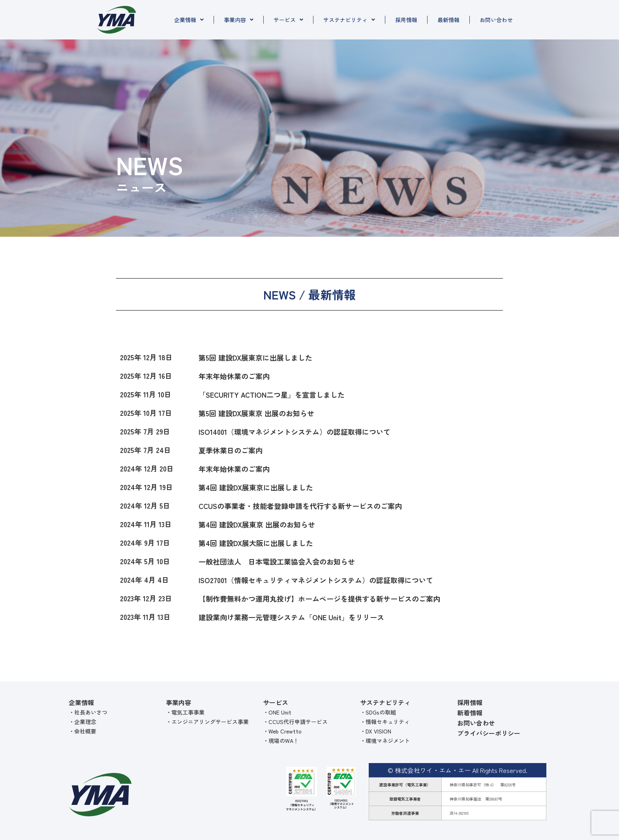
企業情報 (189, 20)
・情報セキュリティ (385, 722)
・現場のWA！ (281, 741)
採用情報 (406, 20)
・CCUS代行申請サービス (295, 722)
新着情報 (470, 713)
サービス (288, 20)
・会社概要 (83, 731)
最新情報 (448, 20)
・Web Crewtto (282, 731)
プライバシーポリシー (489, 733)
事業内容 (239, 20)
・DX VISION (376, 731)
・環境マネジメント (385, 741)
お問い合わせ (496, 20)
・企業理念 (83, 722)
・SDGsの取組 (378, 712)
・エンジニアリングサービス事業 (207, 722)
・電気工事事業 (185, 712)
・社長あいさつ (88, 712)
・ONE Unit (277, 712)
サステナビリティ (349, 20)
